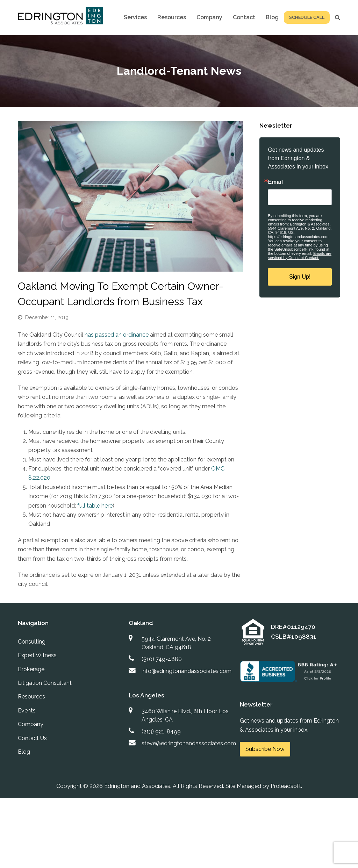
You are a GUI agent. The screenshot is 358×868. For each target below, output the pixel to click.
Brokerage (31, 669)
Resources (31, 697)
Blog (24, 752)
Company (31, 724)
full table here (95, 506)
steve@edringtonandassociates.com (189, 743)
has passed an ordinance (117, 335)
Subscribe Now (265, 749)
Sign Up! (300, 277)
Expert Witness (37, 655)
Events (27, 711)
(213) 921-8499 (161, 731)
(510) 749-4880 (162, 659)
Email (275, 182)
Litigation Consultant (45, 683)
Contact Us (32, 738)
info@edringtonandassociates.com (187, 671)
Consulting (32, 642)
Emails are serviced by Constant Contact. (300, 256)
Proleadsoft (286, 786)
